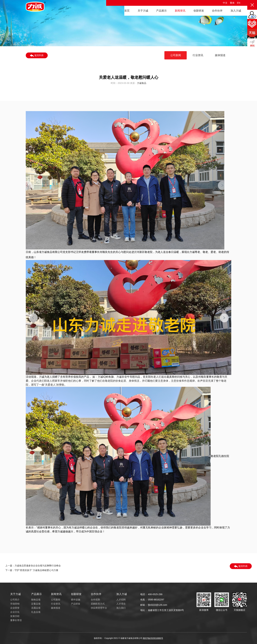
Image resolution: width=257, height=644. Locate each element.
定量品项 (36, 604)
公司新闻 (176, 55)
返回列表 (37, 55)
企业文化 (15, 612)
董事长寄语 (16, 620)
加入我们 (121, 608)
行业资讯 (198, 55)
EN (239, 3)
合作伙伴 (217, 11)
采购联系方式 (98, 604)
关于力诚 (143, 11)
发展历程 (15, 616)
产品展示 (161, 11)
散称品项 (36, 600)
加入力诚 (236, 11)
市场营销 (15, 604)
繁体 (232, 3)
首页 (127, 11)
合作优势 (95, 600)
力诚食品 (142, 84)
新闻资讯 (180, 11)
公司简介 (15, 600)
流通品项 (36, 608)
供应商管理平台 (99, 608)
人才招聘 (121, 600)
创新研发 (199, 11)
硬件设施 (76, 600)
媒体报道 (220, 55)
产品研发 (76, 604)
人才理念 (121, 604)
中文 (225, 3)
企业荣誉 (15, 608)
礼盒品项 (36, 612)
